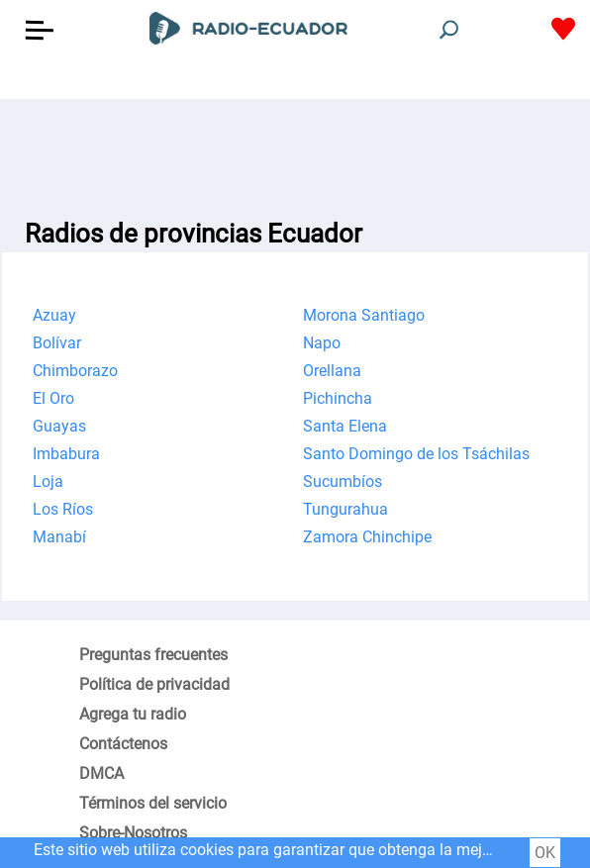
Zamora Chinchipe (367, 537)
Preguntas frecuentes (153, 655)
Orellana (332, 371)
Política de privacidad (154, 684)
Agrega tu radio (133, 714)
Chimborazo (75, 371)
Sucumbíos (343, 482)
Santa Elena (345, 426)
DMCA (101, 773)
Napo (322, 343)
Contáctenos (123, 744)
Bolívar (57, 343)
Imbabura (66, 454)
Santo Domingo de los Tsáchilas (416, 454)
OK (545, 853)
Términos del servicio (153, 803)
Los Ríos (63, 509)
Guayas (59, 426)
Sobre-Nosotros (133, 833)
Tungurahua (345, 509)
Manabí (59, 537)
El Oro (53, 398)
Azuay (54, 315)
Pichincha (338, 398)
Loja (48, 482)
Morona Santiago (364, 315)
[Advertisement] (295, 148)
